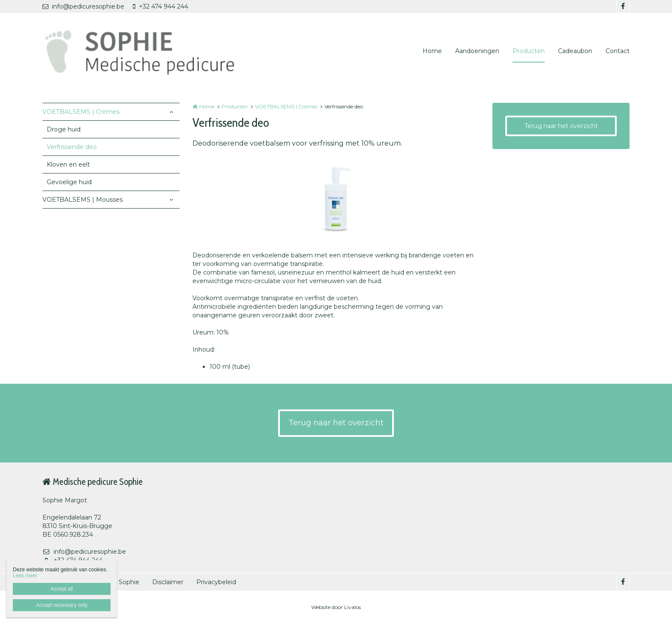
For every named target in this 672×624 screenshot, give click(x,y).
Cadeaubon (575, 51)
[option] (336, 200)
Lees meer (25, 576)
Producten (529, 51)
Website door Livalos (336, 607)
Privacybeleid (216, 582)
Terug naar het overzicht (561, 126)
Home (432, 51)
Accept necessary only (62, 605)
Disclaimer (168, 582)
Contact (618, 51)
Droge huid (64, 129)
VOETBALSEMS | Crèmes (81, 112)
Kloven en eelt (68, 164)
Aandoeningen (477, 51)
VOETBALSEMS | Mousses (82, 200)
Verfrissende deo (72, 147)
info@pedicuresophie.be (83, 6)
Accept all (62, 589)
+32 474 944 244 (160, 6)
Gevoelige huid (69, 182)
